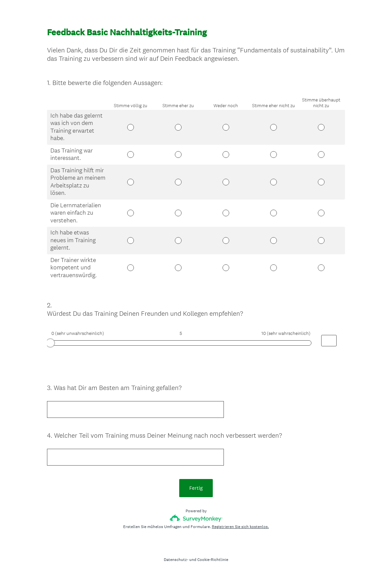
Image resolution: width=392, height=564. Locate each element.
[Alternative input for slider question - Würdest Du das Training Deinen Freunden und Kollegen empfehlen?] (329, 335)
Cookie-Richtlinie (213, 548)
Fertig (196, 476)
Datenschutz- (176, 548)
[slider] (50, 337)
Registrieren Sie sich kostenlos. (240, 515)
